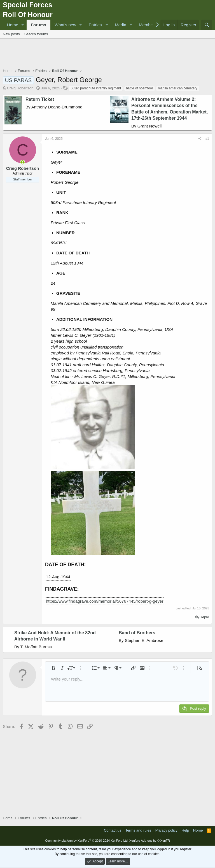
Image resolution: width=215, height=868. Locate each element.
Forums (38, 25)
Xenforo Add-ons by (150, 841)
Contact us (113, 830)
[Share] (200, 139)
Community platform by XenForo (87, 841)
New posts (11, 34)
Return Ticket (40, 99)
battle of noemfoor (140, 88)
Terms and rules (138, 830)
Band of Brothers (137, 633)
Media (121, 25)
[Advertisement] (107, 54)
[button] (23, 25)
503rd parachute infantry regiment (96, 88)
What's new (65, 25)
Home (13, 25)
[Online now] (23, 162)
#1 (207, 139)
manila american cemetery (178, 88)
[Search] (207, 25)
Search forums (36, 34)
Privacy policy (166, 830)
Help (185, 830)
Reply (204, 617)
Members (148, 25)
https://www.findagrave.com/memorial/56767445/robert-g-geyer (105, 601)
